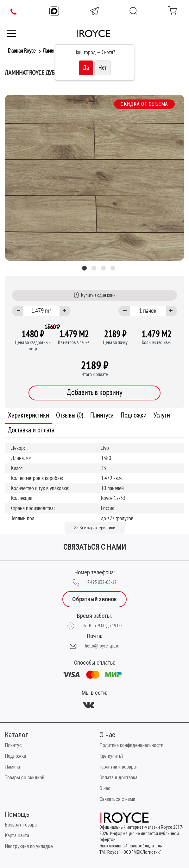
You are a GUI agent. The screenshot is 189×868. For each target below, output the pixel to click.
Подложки (134, 415)
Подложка (15, 756)
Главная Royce (22, 51)
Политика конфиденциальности (131, 745)
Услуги (162, 415)
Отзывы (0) (70, 415)
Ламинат (51, 51)
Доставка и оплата (31, 430)
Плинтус (13, 745)
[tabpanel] (94, 178)
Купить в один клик (94, 295)
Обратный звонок (94, 599)
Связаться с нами (117, 799)
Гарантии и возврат (119, 767)
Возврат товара (21, 825)
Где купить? (111, 756)
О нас (105, 788)
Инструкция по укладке (29, 846)
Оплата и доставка (118, 778)
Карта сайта (17, 836)
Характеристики (28, 415)
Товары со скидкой (25, 778)
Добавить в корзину (94, 393)
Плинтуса (102, 415)
